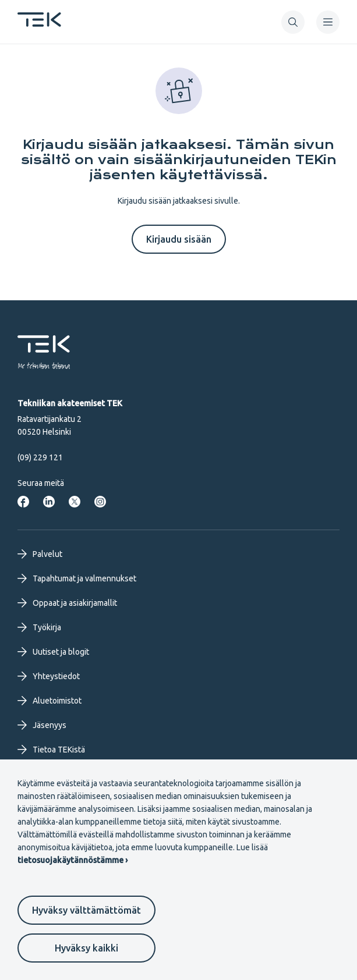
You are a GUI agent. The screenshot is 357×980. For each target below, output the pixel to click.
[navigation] (328, 22)
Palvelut (40, 554)
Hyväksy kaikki (86, 948)
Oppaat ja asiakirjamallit (67, 603)
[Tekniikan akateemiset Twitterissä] (75, 502)
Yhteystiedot (49, 676)
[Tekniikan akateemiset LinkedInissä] (49, 502)
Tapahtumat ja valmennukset (77, 578)
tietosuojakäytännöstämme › (73, 860)
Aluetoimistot (50, 701)
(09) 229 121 (40, 457)
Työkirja (39, 627)
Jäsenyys (42, 725)
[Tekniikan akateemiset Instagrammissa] (100, 502)
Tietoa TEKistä (51, 750)
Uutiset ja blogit (53, 652)
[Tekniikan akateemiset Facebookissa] (23, 502)
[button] (293, 22)
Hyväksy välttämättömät (86, 910)
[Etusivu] (39, 23)
